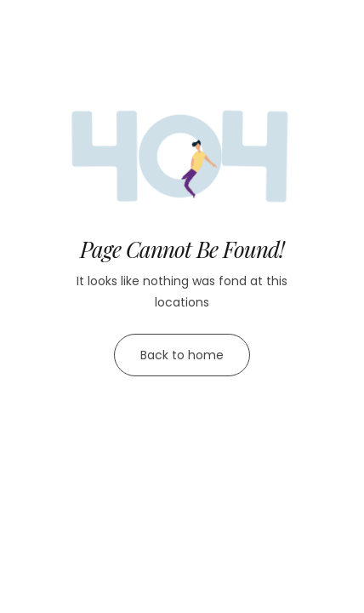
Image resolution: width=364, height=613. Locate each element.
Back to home (182, 355)
